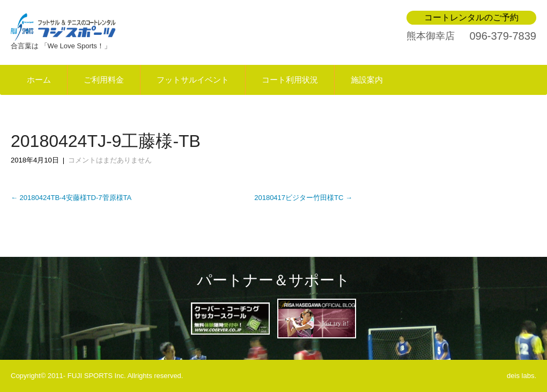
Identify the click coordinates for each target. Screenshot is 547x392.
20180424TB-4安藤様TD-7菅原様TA (71, 198)
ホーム (39, 80)
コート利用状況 (290, 80)
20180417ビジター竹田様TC (303, 198)
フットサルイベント (193, 80)
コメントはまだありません (110, 160)
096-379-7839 (503, 36)
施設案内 (367, 80)
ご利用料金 (104, 80)
